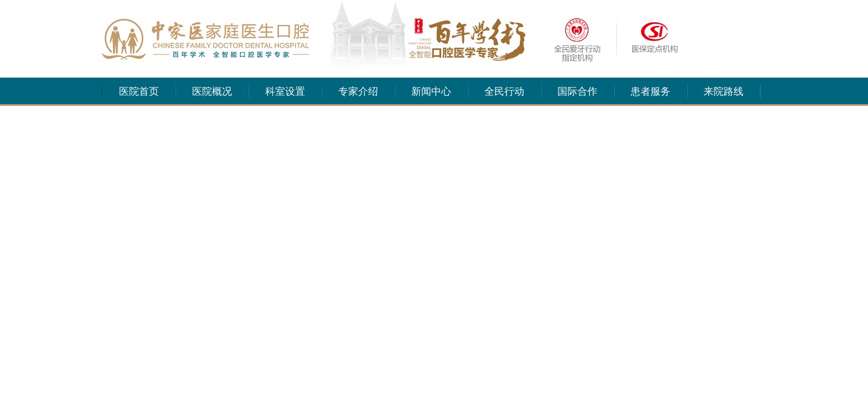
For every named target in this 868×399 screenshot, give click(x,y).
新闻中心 (431, 91)
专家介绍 (358, 91)
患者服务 (650, 91)
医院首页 (139, 91)
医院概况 (212, 91)
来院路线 (724, 91)
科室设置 (285, 91)
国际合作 (577, 91)
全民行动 (504, 91)
